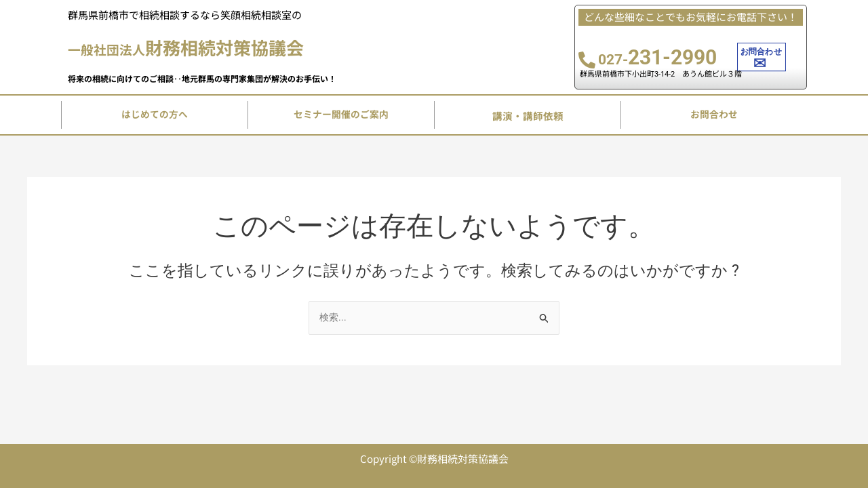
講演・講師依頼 (528, 119)
